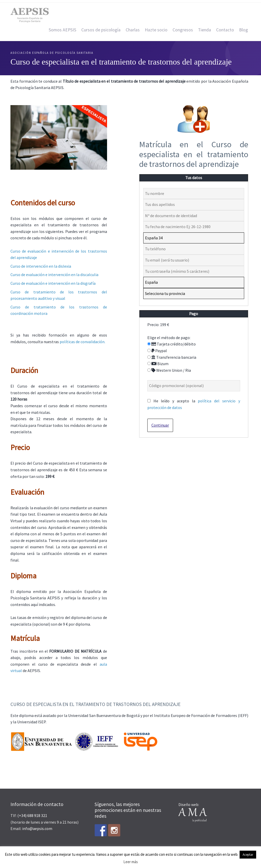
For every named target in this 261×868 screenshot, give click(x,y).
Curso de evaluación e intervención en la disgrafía (53, 283)
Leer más (131, 862)
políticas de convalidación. (82, 342)
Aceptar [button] (248, 855)
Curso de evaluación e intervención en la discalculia (54, 275)
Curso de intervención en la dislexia (41, 266)
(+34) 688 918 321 (32, 815)
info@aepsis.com (37, 828)
